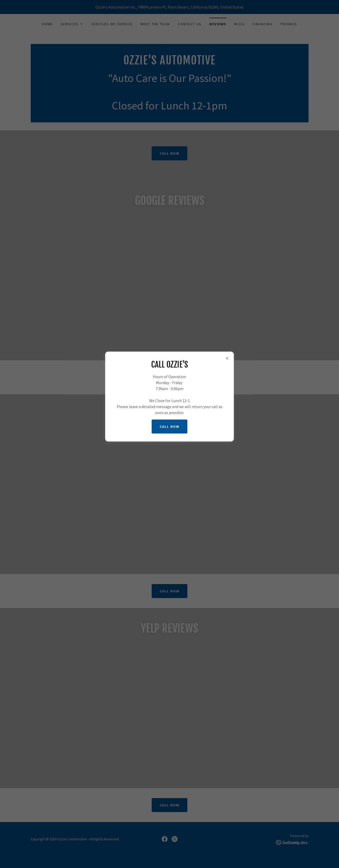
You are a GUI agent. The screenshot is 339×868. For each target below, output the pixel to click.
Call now (169, 427)
